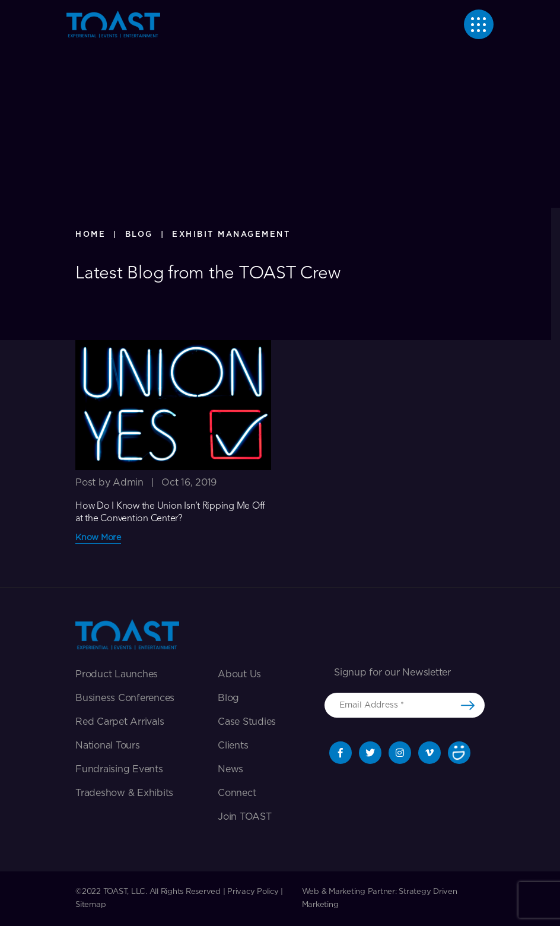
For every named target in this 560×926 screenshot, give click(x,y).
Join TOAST (245, 817)
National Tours (108, 746)
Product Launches (117, 674)
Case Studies (247, 722)
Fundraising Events (119, 769)
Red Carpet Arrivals (120, 722)
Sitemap (90, 905)
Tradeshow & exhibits (124, 793)
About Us (239, 674)
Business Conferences (125, 698)
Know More (98, 538)
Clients (233, 746)
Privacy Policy (253, 892)
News (230, 769)
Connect (237, 793)
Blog (228, 698)
